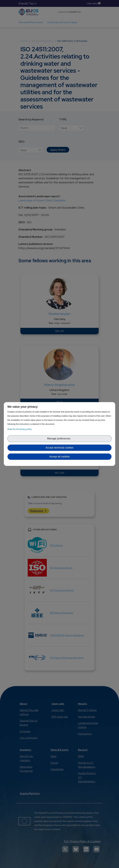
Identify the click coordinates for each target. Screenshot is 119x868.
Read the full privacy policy (20, 429)
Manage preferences (59, 439)
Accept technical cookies (59, 448)
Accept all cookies (59, 457)
